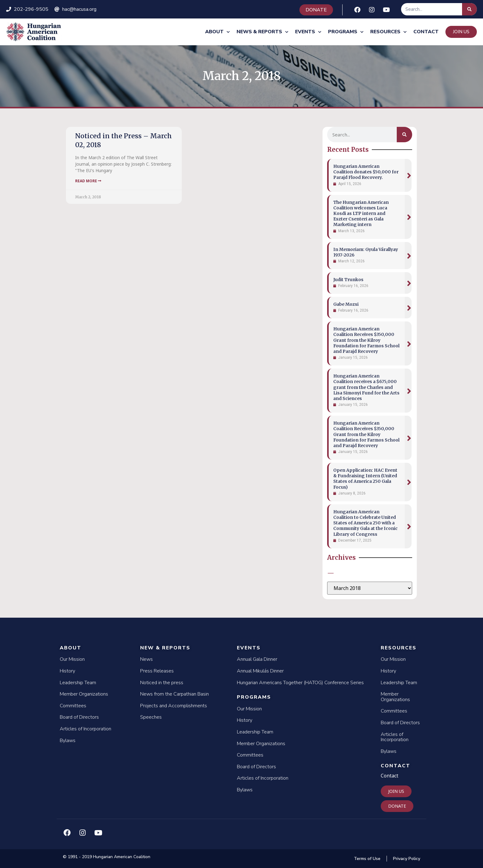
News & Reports (262, 32)
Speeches (151, 717)
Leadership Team (78, 683)
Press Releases (157, 671)
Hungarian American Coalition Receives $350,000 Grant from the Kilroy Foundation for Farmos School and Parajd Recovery (366, 340)
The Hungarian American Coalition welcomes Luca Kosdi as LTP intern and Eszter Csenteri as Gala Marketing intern (361, 214)
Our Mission (72, 659)
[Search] (469, 9)
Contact (426, 32)
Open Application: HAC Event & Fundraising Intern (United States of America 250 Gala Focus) (365, 479)
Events (308, 32)
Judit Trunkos (348, 280)
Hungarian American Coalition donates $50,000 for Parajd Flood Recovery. (366, 172)
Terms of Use (367, 859)
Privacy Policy (407, 859)
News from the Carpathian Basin (175, 694)
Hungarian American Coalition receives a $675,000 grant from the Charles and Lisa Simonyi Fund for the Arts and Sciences (366, 387)
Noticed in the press (162, 683)
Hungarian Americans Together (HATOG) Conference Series (300, 683)
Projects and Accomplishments (174, 706)
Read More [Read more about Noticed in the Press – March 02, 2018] (88, 181)
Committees (73, 706)
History (67, 671)
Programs (346, 32)
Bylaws (68, 741)
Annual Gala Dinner (257, 659)
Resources (388, 32)
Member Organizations (84, 694)
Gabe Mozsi (346, 304)
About (217, 32)
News (146, 659)
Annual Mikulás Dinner (260, 671)
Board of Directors (79, 717)
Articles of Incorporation (85, 729)
